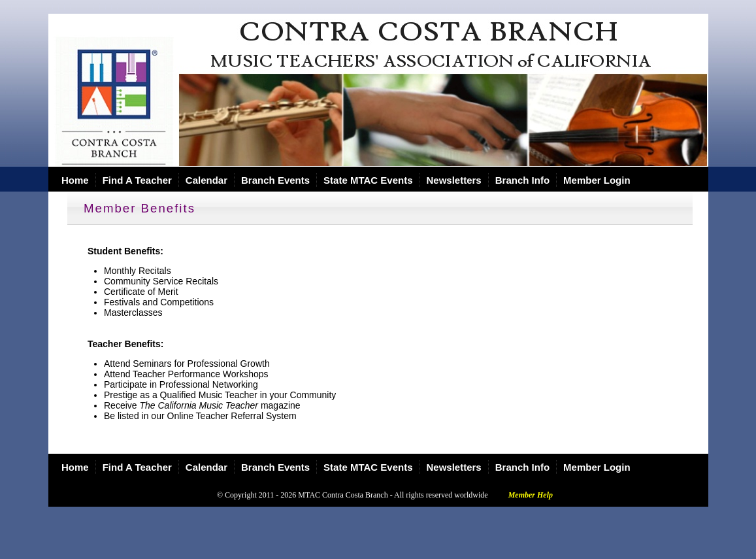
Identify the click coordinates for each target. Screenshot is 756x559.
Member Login (597, 180)
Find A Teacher (137, 180)
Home (75, 180)
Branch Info (522, 180)
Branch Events (275, 180)
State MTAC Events (368, 180)
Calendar (206, 180)
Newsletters (454, 180)
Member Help (531, 495)
